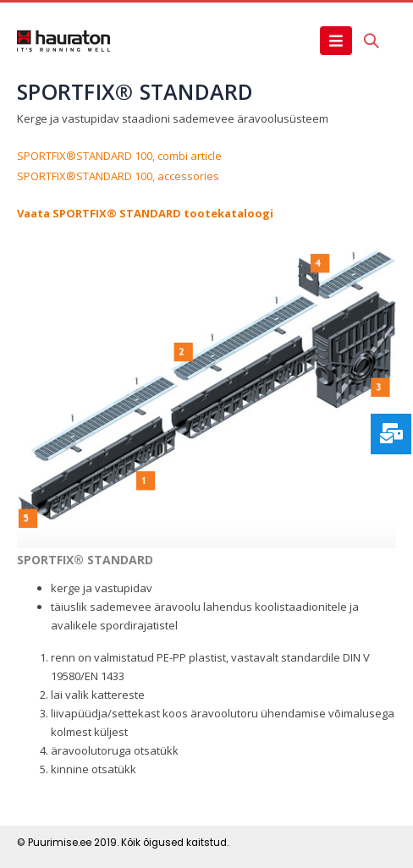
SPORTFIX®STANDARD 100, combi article (119, 156)
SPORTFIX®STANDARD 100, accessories (118, 176)
